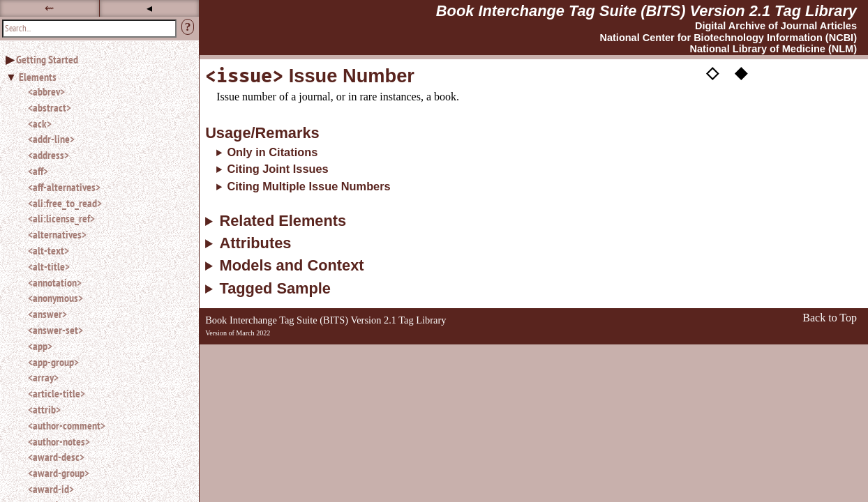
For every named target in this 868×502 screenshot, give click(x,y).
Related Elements (283, 221)
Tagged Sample (275, 289)
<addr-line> (51, 139)
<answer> (47, 314)
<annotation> (55, 282)
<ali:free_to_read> (65, 203)
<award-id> (51, 489)
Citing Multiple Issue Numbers (308, 186)
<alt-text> (48, 250)
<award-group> (59, 473)
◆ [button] (741, 72)
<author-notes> (59, 441)
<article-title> (57, 393)
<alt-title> (49, 266)
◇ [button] (712, 72)
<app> (40, 346)
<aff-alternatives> (64, 187)
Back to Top (830, 318)
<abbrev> (46, 91)
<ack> (40, 123)
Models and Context (291, 266)
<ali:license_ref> (61, 218)
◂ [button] (149, 8)
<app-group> (53, 362)
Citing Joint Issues (277, 169)
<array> (43, 377)
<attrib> (44, 409)
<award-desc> (56, 457)
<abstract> (50, 107)
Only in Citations (272, 152)
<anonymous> (55, 298)
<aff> (38, 171)
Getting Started (47, 59)
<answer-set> (55, 330)
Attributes (255, 243)
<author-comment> (67, 425)
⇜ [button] (49, 8)
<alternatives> (57, 234)
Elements (38, 77)
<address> (48, 155)
